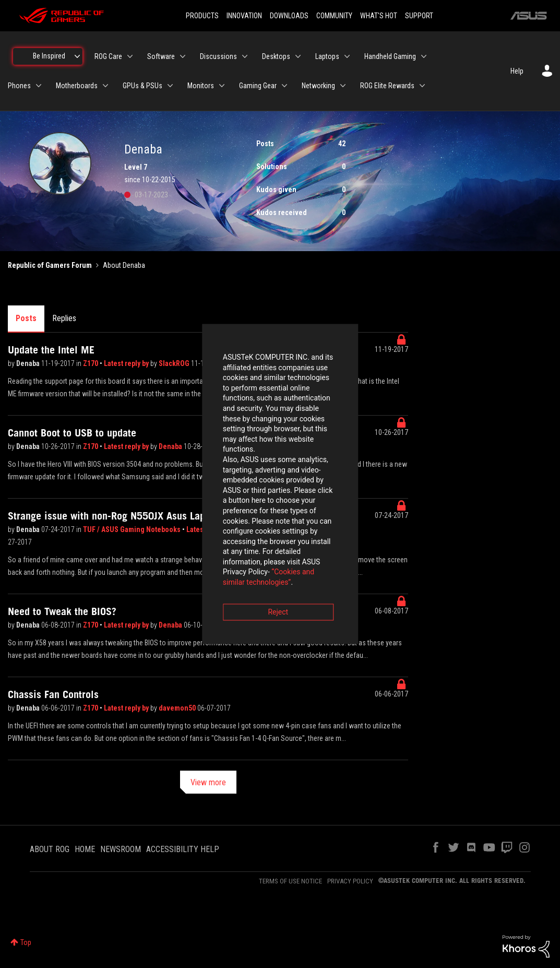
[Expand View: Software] (183, 56)
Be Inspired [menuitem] (49, 56)
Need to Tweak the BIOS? (62, 611)
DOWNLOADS (289, 16)
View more (208, 782)
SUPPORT (419, 16)
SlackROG (175, 363)
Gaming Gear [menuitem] (258, 86)
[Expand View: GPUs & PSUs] (170, 86)
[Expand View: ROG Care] (130, 56)
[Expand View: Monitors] (222, 86)
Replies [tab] (64, 318)
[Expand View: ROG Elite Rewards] (422, 86)
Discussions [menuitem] (218, 56)
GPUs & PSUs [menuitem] (142, 86)
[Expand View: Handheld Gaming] (424, 56)
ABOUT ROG (50, 849)
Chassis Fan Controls (53, 694)
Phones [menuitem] (19, 86)
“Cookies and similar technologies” (211, 512)
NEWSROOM (121, 849)
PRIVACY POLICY (350, 881)
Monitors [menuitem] (201, 86)
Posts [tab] (26, 318)
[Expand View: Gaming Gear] (284, 86)
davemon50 (178, 708)
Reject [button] (222, 542)
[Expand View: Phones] (39, 86)
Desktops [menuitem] (276, 56)
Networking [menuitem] (318, 86)
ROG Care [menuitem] (108, 56)
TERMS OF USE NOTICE (290, 881)
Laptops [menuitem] (327, 56)
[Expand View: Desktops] (298, 56)
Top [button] (26, 942)
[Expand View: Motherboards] (105, 86)
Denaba (29, 363)
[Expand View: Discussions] (245, 56)
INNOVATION (244, 16)
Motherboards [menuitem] (77, 86)
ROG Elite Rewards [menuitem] (387, 86)
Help (517, 71)
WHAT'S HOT (379, 16)
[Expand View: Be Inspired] (77, 56)
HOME (85, 849)
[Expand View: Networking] (343, 86)
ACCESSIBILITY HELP (183, 849)
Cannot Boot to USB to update (72, 433)
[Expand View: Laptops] (347, 56)
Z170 (91, 363)
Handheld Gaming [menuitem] (390, 56)
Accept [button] (338, 542)
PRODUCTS (202, 16)
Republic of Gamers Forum (50, 265)
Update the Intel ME (51, 350)
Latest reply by (127, 363)
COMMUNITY (334, 16)
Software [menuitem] (161, 56)
